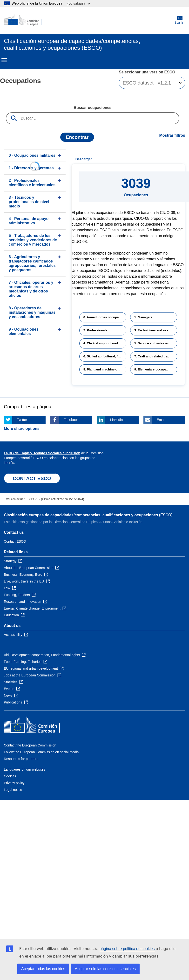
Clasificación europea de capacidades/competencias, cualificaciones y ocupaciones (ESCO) (88, 515)
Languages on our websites (24, 769)
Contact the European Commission (30, 745)
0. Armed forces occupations (105, 317)
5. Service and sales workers (156, 343)
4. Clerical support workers (104, 343)
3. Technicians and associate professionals (156, 330)
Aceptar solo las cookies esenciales (105, 969)
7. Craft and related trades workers (156, 356)
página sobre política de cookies (127, 949)
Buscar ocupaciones (93, 108)
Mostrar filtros (172, 135)
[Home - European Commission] (27, 20)
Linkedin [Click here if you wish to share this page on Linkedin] (116, 420)
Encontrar (77, 137)
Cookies (10, 776)
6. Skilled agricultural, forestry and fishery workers (105, 356)
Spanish (180, 20)
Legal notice (13, 790)
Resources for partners (21, 759)
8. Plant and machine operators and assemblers (105, 369)
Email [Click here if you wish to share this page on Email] (161, 420)
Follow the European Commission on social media (41, 752)
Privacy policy (14, 783)
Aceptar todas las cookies (43, 969)
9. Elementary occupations (154, 369)
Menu (4, 60)
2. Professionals (95, 330)
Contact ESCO (15, 541)
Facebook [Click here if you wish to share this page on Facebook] (71, 420)
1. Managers (143, 317)
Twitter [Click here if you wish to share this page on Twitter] (22, 420)
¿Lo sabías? (78, 3)
